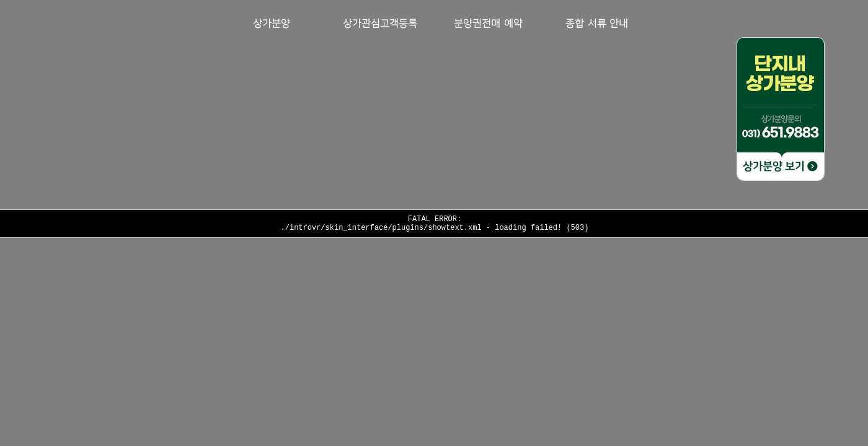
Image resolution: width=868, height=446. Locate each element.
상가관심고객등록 (380, 24)
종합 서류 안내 (597, 24)
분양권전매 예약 (488, 24)
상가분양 (272, 24)
